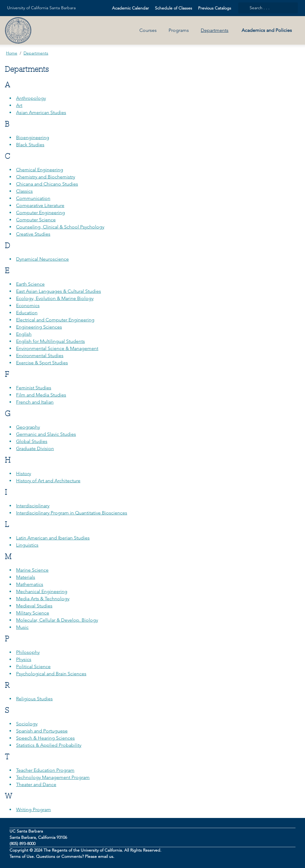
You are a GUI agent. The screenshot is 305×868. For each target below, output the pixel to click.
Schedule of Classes (173, 8)
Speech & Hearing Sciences (45, 738)
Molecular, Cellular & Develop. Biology (57, 620)
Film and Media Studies (41, 395)
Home (12, 53)
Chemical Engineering (40, 170)
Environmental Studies (40, 356)
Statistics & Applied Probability (49, 745)
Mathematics (30, 584)
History (24, 473)
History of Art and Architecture (48, 481)
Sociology (27, 724)
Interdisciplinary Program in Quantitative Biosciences (72, 513)
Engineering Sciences (39, 327)
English (24, 334)
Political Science (33, 666)
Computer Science (36, 220)
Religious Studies (34, 699)
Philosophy (28, 652)
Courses (148, 30)
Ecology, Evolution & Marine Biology (55, 298)
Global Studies (32, 441)
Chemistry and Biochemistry (46, 177)
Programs (179, 30)
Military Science (33, 613)
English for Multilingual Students (50, 341)
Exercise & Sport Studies (42, 363)
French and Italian (35, 402)
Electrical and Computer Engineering (55, 320)
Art (19, 105)
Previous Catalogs (215, 8)
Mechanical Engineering (42, 591)
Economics (28, 305)
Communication (33, 198)
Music (22, 627)
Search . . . (256, 8)
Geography (28, 427)
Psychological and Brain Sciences (51, 674)
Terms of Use (22, 856)
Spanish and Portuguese (42, 731)
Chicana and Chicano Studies (47, 184)
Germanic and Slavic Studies (46, 434)
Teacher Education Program (45, 770)
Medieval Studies (34, 606)
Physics (24, 659)
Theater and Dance (36, 784)
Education (27, 313)
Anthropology (31, 98)
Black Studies (30, 145)
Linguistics (27, 545)
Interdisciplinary (33, 506)
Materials (26, 577)
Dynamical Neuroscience (42, 259)
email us (106, 856)
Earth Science (30, 284)
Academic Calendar (130, 8)
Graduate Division (35, 448)
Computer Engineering (41, 213)
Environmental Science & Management (57, 348)
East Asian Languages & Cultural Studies (59, 291)
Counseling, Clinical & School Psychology (60, 227)
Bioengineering (33, 137)
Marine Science (32, 570)
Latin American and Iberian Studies (53, 538)
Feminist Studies (34, 388)
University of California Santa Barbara (41, 8)
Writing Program (34, 809)
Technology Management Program (53, 777)
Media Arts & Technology (43, 599)
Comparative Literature (40, 205)
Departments (215, 30)
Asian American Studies (41, 112)
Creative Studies (33, 234)
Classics (24, 191)
